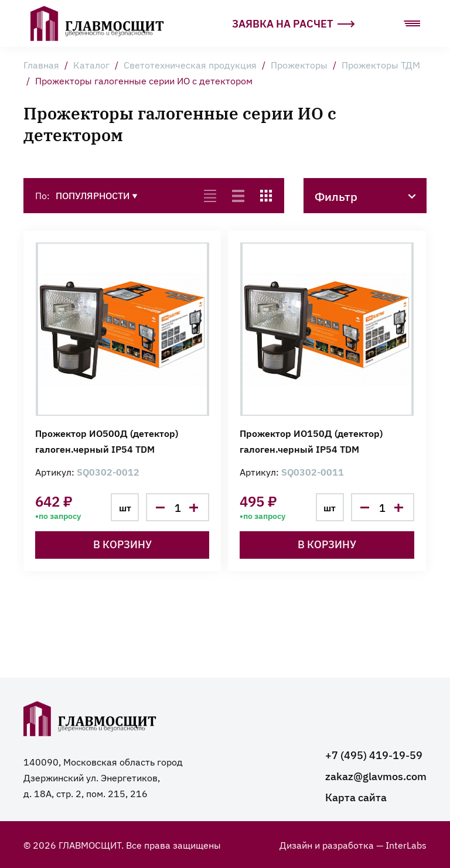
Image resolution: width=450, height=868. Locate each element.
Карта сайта (356, 797)
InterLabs (406, 845)
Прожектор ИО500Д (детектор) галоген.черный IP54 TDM (107, 441)
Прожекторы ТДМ (381, 64)
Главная (41, 64)
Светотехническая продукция (190, 64)
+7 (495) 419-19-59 (374, 755)
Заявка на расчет (294, 23)
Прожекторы (299, 64)
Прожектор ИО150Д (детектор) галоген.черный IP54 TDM (311, 441)
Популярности (97, 195)
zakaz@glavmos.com (376, 776)
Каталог (91, 64)
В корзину (122, 544)
